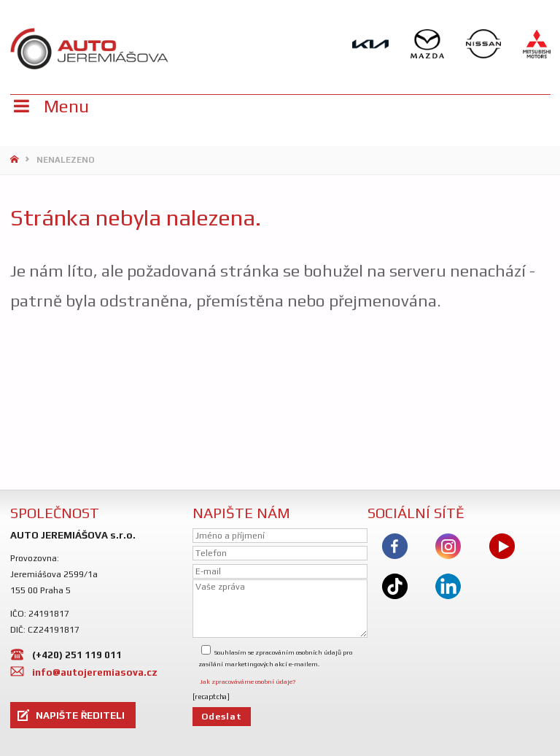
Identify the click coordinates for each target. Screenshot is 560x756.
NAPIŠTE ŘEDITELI (80, 715)
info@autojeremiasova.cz (95, 672)
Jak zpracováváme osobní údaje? (248, 682)
